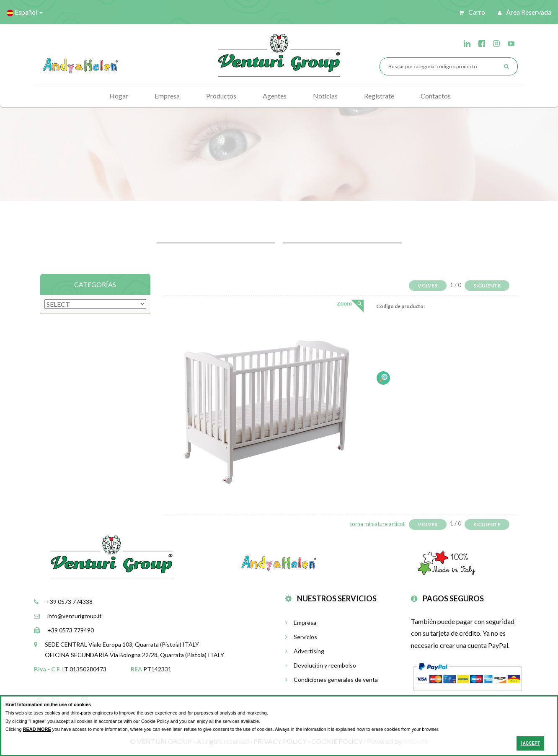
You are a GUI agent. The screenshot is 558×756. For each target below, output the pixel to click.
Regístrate (379, 96)
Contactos (436, 96)
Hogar (119, 96)
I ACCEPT (530, 743)
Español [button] (25, 12)
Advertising (305, 651)
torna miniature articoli (378, 523)
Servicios (301, 637)
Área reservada (524, 12)
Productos (221, 96)
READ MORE (37, 729)
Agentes (275, 96)
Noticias (325, 96)
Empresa (167, 96)
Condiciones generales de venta (332, 680)
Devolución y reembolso (321, 665)
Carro (472, 12)
